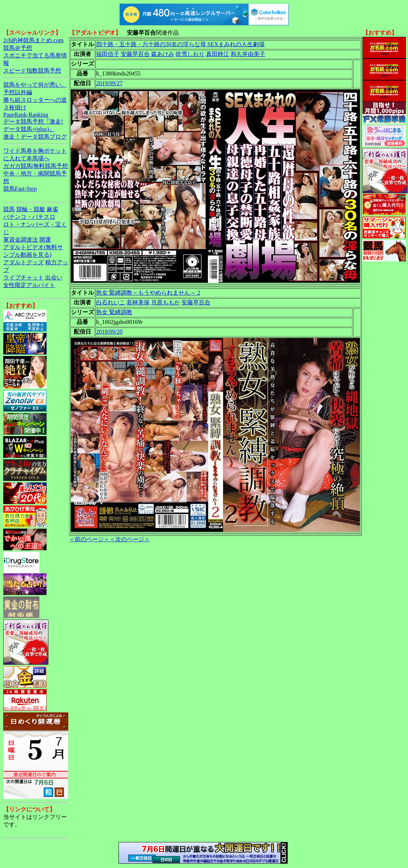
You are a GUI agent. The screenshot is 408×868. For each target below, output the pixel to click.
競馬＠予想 (18, 48)
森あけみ (163, 54)
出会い (54, 277)
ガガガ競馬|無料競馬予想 (36, 166)
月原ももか (166, 302)
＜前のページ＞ (89, 539)
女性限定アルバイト (29, 285)
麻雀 (52, 209)
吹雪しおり (190, 54)
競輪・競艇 (31, 209)
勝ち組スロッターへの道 (35, 100)
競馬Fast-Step (20, 189)
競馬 (9, 209)
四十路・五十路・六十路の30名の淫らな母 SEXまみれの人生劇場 (180, 44)
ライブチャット (23, 277)
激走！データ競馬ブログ (35, 137)
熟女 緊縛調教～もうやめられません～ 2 (148, 293)
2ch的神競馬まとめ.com (33, 40)
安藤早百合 (135, 54)
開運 (45, 240)
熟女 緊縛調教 (114, 312)
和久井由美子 (248, 54)
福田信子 (108, 54)
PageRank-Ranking (26, 115)
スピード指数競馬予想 (32, 71)
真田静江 (218, 54)
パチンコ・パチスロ (29, 217)
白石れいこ (111, 302)
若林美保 (138, 302)
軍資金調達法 (21, 240)
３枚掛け (15, 107)
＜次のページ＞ (130, 539)
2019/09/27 (109, 83)
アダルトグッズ (23, 262)
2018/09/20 (109, 332)
